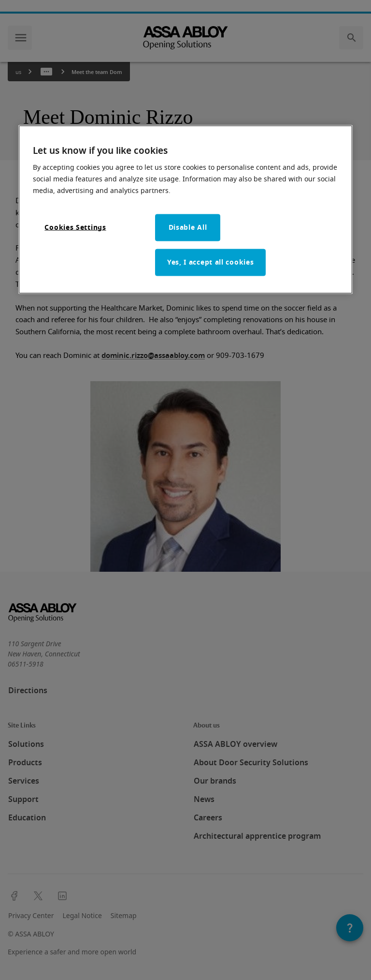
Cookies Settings (75, 228)
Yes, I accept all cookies (211, 262)
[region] (185, 209)
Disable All (188, 228)
